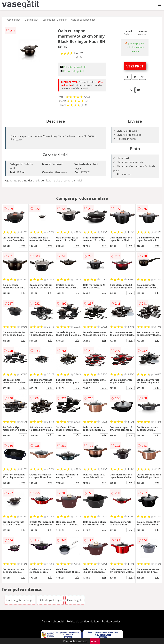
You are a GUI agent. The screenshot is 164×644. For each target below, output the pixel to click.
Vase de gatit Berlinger (55, 20)
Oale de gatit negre (50, 600)
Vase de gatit (13, 20)
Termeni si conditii (53, 621)
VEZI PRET (135, 66)
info (23, 246)
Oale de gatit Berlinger (83, 20)
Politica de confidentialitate (83, 621)
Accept (95, 641)
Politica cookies (111, 621)
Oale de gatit (31, 20)
